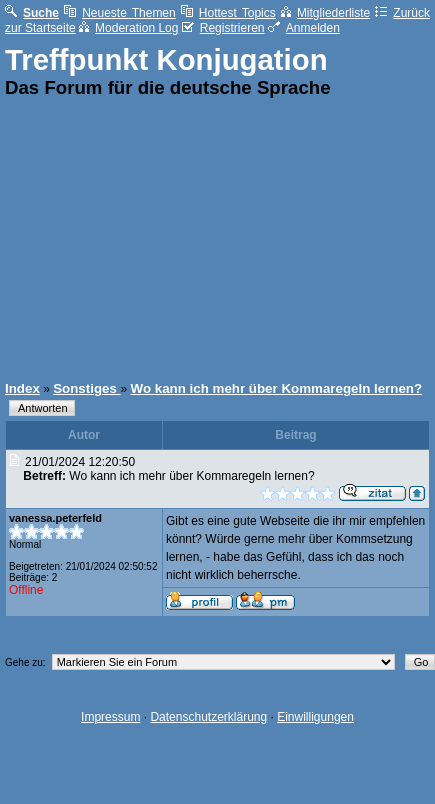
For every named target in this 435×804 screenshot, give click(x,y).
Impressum (110, 717)
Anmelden (304, 28)
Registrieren (223, 28)
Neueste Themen (120, 13)
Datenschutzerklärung (208, 717)
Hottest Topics (228, 13)
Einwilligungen (315, 717)
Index (22, 388)
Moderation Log (128, 28)
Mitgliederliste (325, 13)
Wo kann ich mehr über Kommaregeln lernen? (277, 388)
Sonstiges (86, 388)
